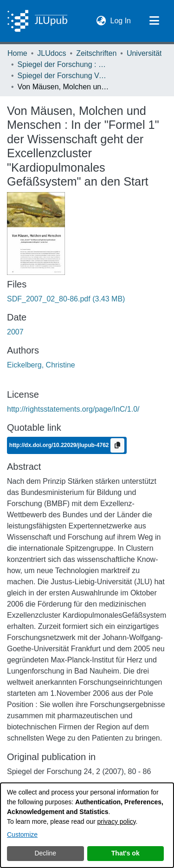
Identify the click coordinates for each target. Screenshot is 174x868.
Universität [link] (144, 53)
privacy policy (117, 821)
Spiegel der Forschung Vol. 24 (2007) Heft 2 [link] (64, 76)
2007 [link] (15, 332)
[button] (101, 21)
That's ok (126, 853)
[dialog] (87, 825)
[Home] (37, 21)
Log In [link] (121, 20)
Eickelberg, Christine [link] (41, 365)
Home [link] (17, 53)
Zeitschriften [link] (96, 53)
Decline (45, 853)
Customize (22, 835)
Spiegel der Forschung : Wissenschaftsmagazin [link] (64, 64)
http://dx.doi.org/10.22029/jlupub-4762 (60, 445)
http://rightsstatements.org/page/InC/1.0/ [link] (73, 409)
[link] (66, 299)
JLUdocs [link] (52, 53)
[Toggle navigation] (154, 21)
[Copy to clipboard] (117, 445)
